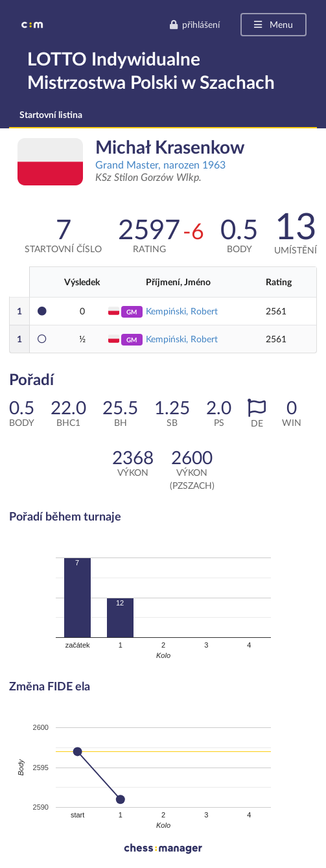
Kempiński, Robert (182, 311)
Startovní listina (51, 114)
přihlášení (194, 24)
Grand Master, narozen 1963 (160, 164)
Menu (273, 24)
